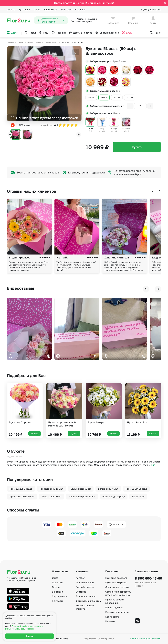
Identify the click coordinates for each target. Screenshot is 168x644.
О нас (37, 9)
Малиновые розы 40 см (82, 496)
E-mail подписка (114, 607)
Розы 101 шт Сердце (21, 489)
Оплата (11, 9)
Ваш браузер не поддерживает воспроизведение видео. (29, 329)
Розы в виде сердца (114, 496)
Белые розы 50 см (81, 489)
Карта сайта (112, 617)
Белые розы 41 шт (108, 489)
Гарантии (57, 582)
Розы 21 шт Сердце (136, 489)
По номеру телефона (117, 612)
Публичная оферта (116, 582)
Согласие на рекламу (117, 587)
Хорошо (30, 636)
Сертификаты (60, 596)
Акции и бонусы (85, 582)
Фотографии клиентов (88, 601)
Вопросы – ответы (86, 596)
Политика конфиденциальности (146, 639)
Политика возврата (116, 578)
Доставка (24, 9)
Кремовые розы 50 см (22, 496)
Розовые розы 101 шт (51, 489)
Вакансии (58, 592)
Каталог (80, 578)
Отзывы (51, 10)
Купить (137, 147)
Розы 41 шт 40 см (52, 496)
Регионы (110, 621)
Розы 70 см (138, 496)
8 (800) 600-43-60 (151, 9)
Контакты (57, 601)
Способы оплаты (85, 587)
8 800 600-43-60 (148, 578)
